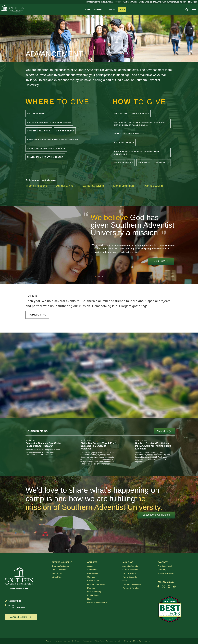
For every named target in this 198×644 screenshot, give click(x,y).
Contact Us (162, 163)
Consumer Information (114, 641)
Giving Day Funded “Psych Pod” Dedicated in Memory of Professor (98, 446)
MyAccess (192, 2)
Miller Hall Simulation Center (45, 157)
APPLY (122, 9)
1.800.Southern (13, 601)
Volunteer (144, 163)
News (90, 599)
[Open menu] (194, 9)
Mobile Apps (93, 595)
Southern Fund (36, 113)
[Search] (187, 10)
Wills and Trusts (124, 142)
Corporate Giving (93, 186)
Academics (92, 570)
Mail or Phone (141, 113)
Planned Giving (153, 186)
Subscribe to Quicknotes (156, 515)
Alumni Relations (36, 186)
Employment (77, 641)
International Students (111, 2)
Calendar (91, 577)
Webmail (49, 641)
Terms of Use (88, 641)
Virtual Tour (57, 577)
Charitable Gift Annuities (129, 134)
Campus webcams (61, 566)
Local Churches (59, 570)
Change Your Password (62, 641)
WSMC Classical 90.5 (97, 602)
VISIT (88, 9)
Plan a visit (57, 573)
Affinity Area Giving (39, 131)
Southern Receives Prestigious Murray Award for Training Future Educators (153, 446)
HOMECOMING (37, 315)
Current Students (175, 2)
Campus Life (93, 580)
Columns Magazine (96, 584)
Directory (162, 570)
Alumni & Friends (145, 2)
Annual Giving (65, 186)
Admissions (92, 573)
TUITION (111, 9)
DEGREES (98, 9)
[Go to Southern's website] (13, 9)
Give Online (121, 113)
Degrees (91, 588)
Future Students (130, 577)
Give (185, 2)
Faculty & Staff (160, 2)
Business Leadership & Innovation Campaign (53, 140)
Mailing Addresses (166, 573)
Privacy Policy (99, 641)
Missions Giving (65, 131)
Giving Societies (123, 163)
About (90, 566)
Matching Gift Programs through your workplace (137, 153)
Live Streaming (94, 591)
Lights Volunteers (124, 186)
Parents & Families (130, 2)
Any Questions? (165, 566)
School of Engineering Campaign (46, 148)
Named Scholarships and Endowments (49, 122)
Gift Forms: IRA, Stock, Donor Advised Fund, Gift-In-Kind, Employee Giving (140, 124)
